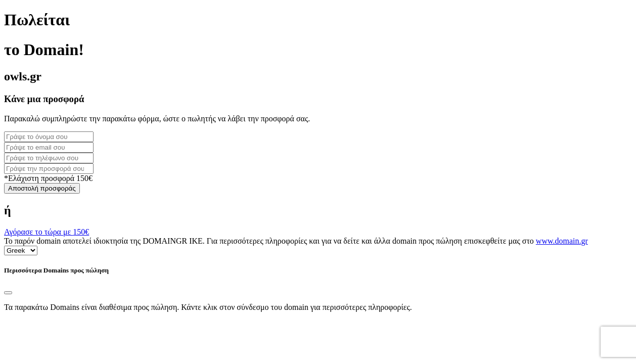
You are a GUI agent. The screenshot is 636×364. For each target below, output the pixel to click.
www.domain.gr (562, 241)
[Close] (8, 293)
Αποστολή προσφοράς (42, 188)
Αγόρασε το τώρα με (47, 232)
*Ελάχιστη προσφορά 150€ (48, 178)
